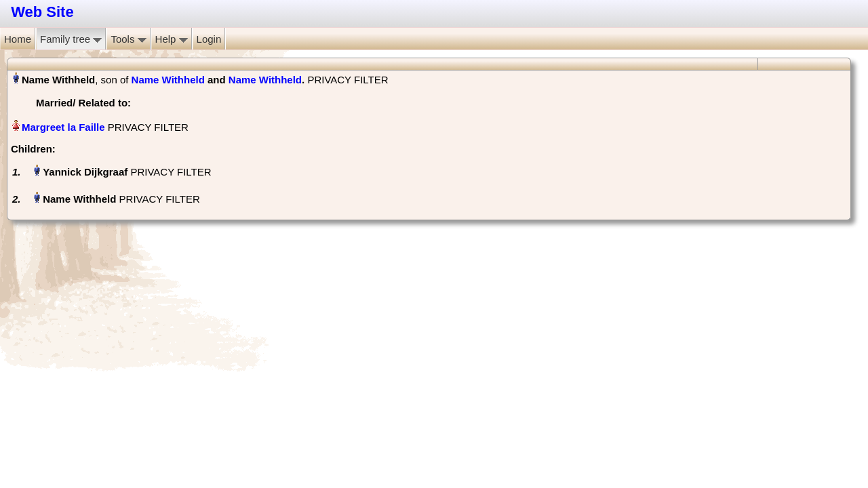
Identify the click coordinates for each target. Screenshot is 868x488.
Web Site (42, 12)
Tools (128, 39)
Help (172, 39)
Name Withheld (168, 80)
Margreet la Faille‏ (63, 127)
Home (18, 39)
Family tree (71, 39)
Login (209, 39)
